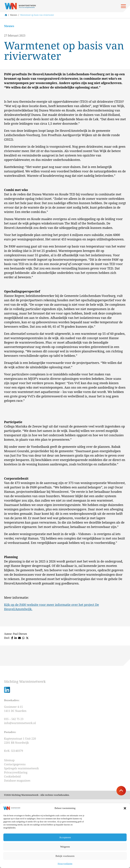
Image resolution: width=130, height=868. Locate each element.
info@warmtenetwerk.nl (20, 792)
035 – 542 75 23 (14, 788)
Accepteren (65, 837)
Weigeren (65, 847)
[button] (125, 808)
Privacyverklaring (65, 864)
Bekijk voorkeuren (65, 856)
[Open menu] (123, 6)
